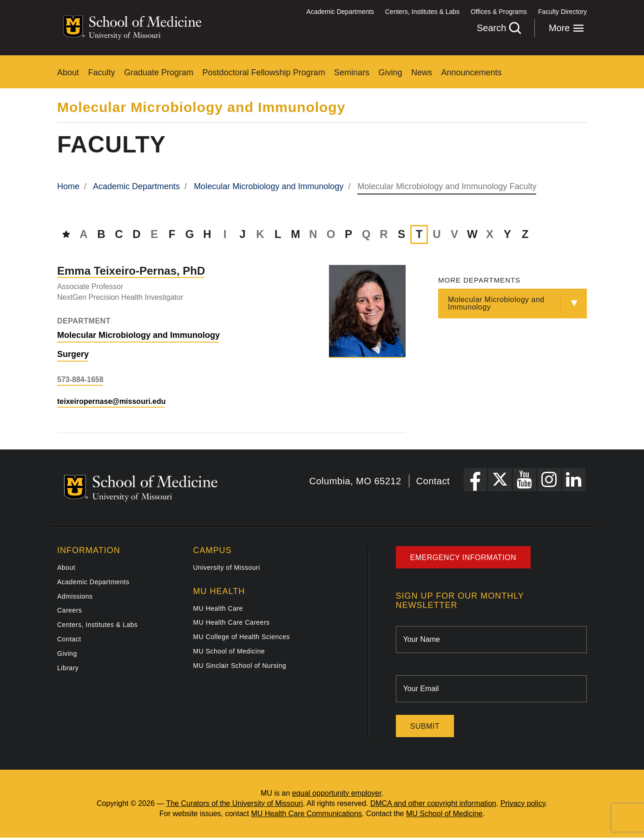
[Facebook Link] (475, 480)
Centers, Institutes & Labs (422, 12)
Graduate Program (159, 73)
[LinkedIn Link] (574, 480)
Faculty (102, 73)
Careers (69, 610)
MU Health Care (218, 608)
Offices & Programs (499, 12)
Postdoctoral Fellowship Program (264, 73)
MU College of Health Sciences (242, 637)
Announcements (472, 73)
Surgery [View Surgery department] (73, 354)
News (422, 73)
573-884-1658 (80, 379)
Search (499, 28)
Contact (433, 481)
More (566, 28)
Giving (391, 73)
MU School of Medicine (229, 651)
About (68, 73)
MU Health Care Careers (232, 622)
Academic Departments (340, 12)
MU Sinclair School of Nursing (240, 666)
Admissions (75, 596)
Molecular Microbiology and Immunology (201, 107)
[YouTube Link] (525, 480)
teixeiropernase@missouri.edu (111, 401)
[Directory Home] (66, 234)
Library (68, 668)
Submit (425, 726)
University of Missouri (227, 567)
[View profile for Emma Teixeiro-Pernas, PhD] (367, 311)
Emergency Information (463, 558)
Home (68, 186)
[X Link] (500, 480)
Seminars (352, 73)
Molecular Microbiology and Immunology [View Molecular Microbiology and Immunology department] (138, 335)
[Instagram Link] (549, 480)
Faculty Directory (562, 12)
